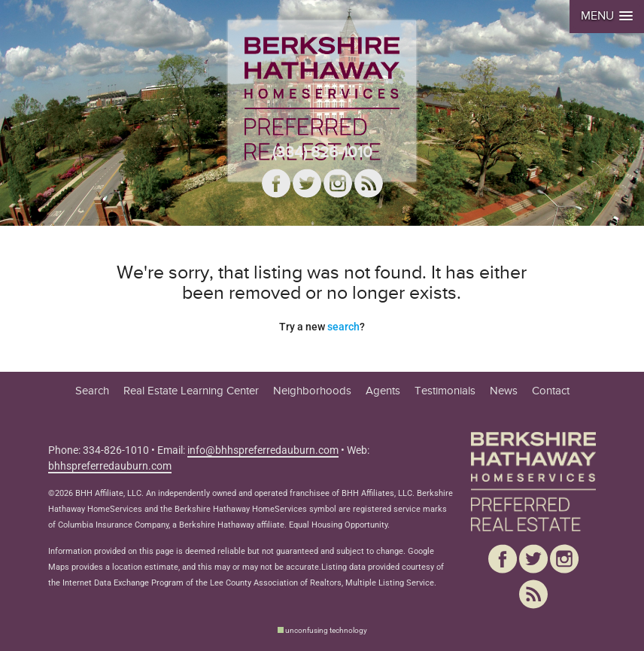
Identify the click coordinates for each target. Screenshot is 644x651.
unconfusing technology (326, 630)
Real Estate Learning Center (191, 391)
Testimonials (445, 391)
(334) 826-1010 (322, 152)
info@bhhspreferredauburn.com (263, 450)
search (343, 327)
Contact (551, 391)
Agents (383, 391)
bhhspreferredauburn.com (110, 466)
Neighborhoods (312, 391)
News (504, 391)
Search (92, 391)
